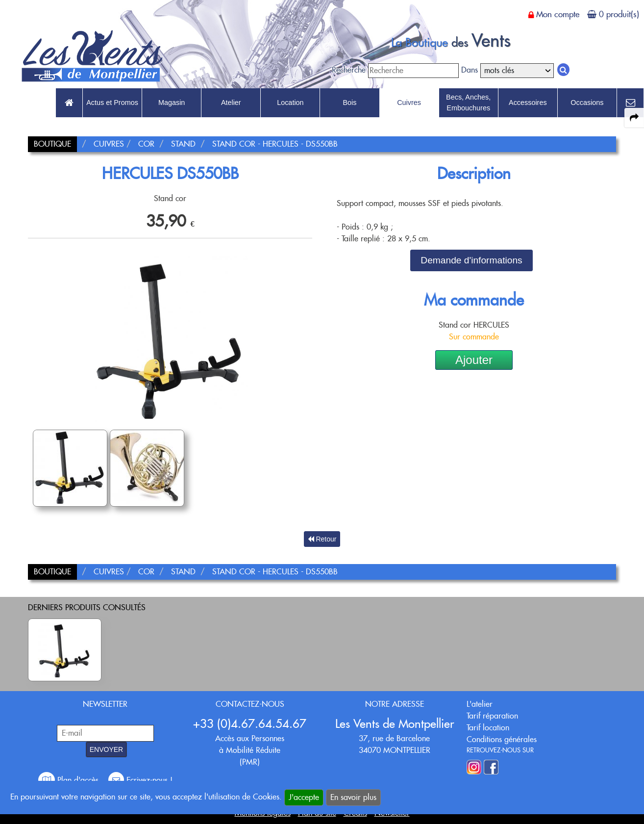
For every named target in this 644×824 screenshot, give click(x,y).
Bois (349, 103)
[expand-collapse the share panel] (634, 118)
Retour (322, 539)
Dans (470, 70)
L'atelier (480, 704)
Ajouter (474, 360)
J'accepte (304, 797)
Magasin (172, 103)
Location (290, 103)
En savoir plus (353, 797)
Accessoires (528, 103)
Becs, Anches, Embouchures (468, 103)
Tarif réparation (492, 716)
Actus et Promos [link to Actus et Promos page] (112, 103)
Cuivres (409, 103)
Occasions (587, 103)
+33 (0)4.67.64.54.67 (250, 724)
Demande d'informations (471, 260)
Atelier (231, 103)
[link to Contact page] (630, 103)
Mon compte (558, 14)
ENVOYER (106, 749)
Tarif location (488, 728)
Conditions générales (502, 739)
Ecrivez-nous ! (140, 780)
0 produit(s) (619, 14)
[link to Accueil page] (69, 103)
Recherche (349, 70)
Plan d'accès (70, 780)
